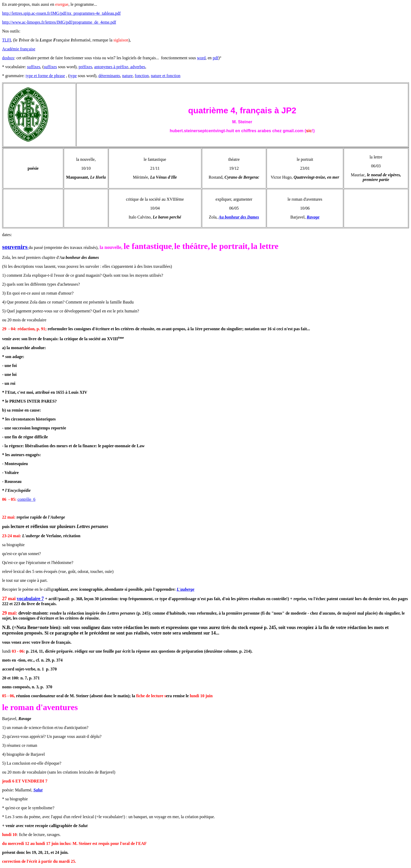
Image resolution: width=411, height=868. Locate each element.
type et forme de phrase (45, 76)
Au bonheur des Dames (239, 217)
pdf (215, 58)
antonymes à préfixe (111, 67)
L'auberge (186, 589)
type (73, 76)
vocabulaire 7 (30, 599)
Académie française (19, 49)
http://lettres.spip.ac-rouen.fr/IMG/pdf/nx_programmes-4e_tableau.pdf (61, 13)
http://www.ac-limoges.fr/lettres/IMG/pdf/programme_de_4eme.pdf (59, 22)
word (201, 58)
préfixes (85, 67)
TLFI (7, 40)
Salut (38, 790)
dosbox (8, 58)
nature (127, 76)
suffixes (34, 67)
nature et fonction (166, 76)
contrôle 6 (26, 499)
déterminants (109, 76)
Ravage (313, 217)
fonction (142, 76)
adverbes (137, 67)
